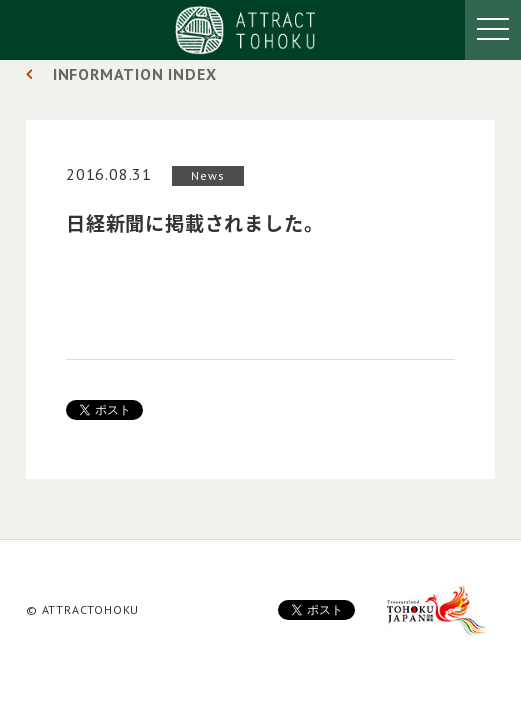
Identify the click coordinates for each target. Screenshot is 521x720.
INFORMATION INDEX (135, 74)
